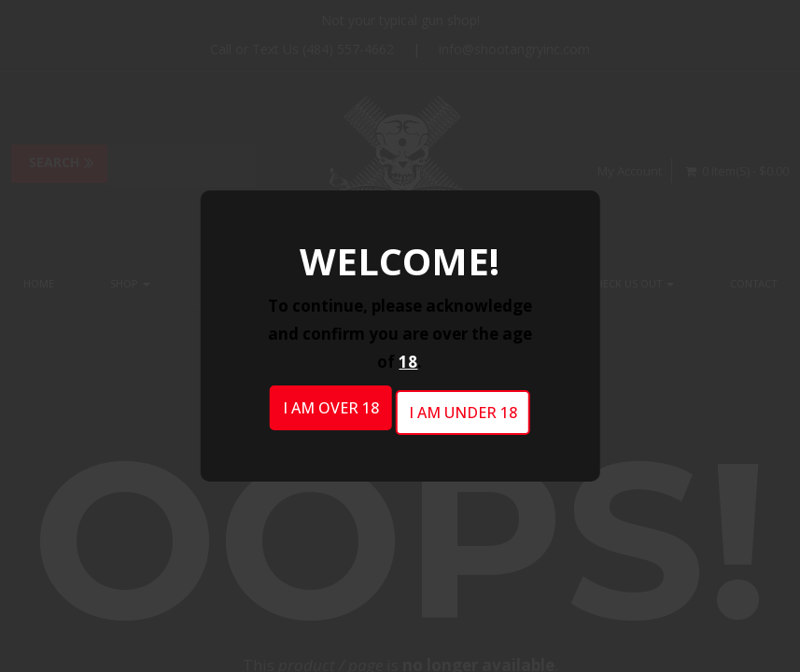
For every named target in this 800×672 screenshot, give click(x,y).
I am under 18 (463, 413)
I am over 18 (331, 408)
